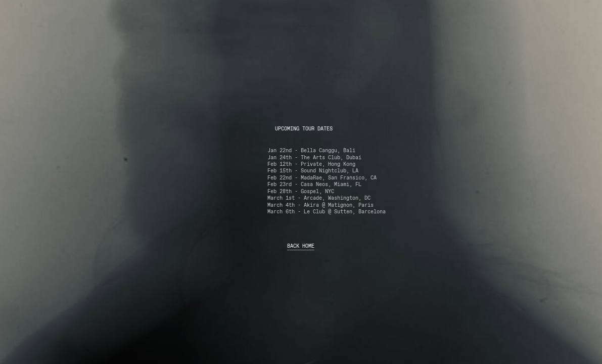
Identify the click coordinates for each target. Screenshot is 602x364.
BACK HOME (301, 246)
